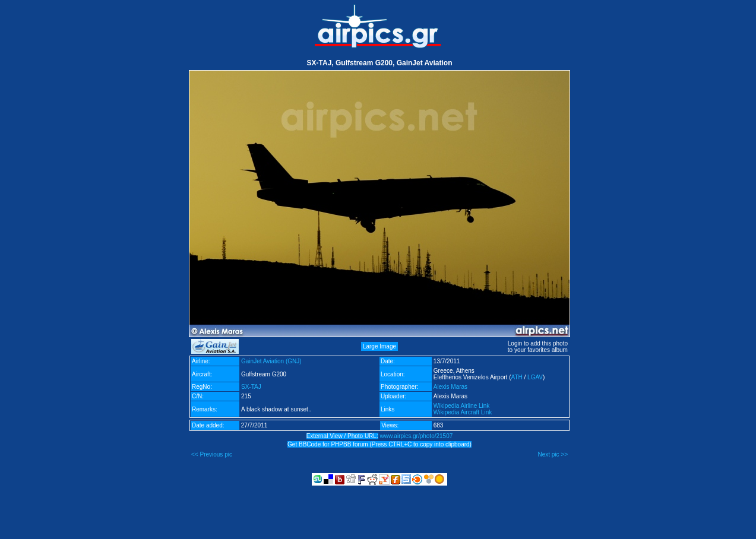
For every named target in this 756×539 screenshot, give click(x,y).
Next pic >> (553, 454)
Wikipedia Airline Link (462, 406)
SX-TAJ (251, 387)
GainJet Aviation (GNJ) (271, 361)
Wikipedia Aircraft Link (463, 412)
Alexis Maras (450, 387)
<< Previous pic (212, 454)
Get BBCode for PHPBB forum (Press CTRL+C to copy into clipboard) (379, 444)
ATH (516, 377)
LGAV (535, 377)
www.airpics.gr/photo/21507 (416, 436)
